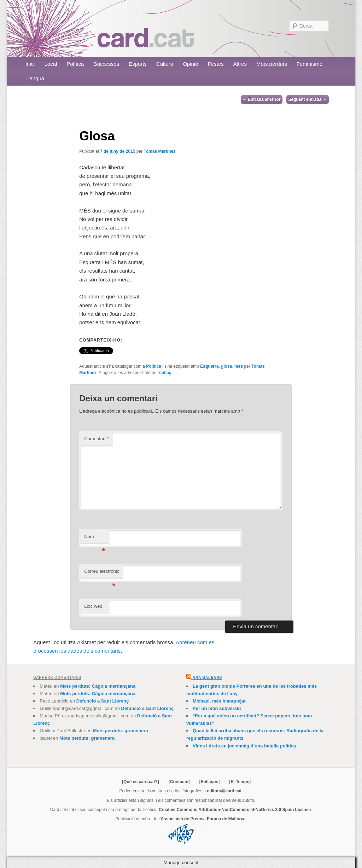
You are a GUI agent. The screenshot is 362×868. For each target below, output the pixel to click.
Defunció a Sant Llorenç (103, 701)
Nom (95, 539)
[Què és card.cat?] (141, 782)
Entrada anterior (262, 99)
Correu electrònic (102, 573)
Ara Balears (207, 678)
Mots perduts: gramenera (121, 731)
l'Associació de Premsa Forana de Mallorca (202, 819)
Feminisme (310, 64)
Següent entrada (307, 99)
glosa (226, 366)
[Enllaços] (209, 782)
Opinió (190, 64)
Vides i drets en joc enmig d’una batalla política (244, 746)
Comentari (96, 439)
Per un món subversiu (217, 708)
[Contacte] (179, 782)
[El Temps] (240, 782)
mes (239, 366)
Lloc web (93, 606)
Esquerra (209, 366)
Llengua (35, 78)
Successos (106, 64)
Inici (30, 64)
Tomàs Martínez (159, 151)
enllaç (165, 373)
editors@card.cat (224, 791)
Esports (138, 64)
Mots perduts (272, 64)
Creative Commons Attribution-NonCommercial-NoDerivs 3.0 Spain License (235, 810)
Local (51, 64)
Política (75, 64)
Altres (240, 64)
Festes (216, 64)
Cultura (165, 64)
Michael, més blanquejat (219, 701)
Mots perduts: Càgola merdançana (98, 686)
